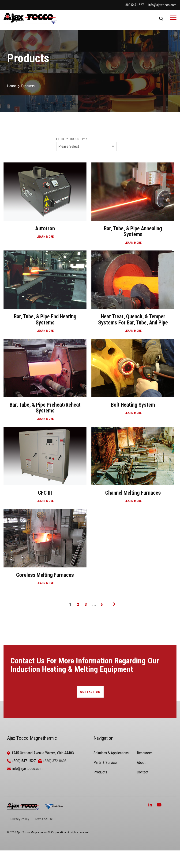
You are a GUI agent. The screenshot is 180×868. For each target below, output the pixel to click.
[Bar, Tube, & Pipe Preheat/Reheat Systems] (45, 382)
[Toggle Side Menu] (173, 17)
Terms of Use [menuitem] (44, 819)
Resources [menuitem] (145, 753)
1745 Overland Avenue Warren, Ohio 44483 (43, 753)
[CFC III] (45, 467)
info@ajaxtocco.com (27, 769)
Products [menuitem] (100, 772)
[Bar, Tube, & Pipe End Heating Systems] (45, 294)
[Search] (161, 19)
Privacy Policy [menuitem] (20, 819)
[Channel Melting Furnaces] (133, 467)
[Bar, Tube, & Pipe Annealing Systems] (133, 206)
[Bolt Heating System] (133, 382)
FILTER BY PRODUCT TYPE (72, 139)
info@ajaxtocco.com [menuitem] (162, 5)
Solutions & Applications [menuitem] (111, 753)
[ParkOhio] (54, 807)
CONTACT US (90, 692)
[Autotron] (45, 206)
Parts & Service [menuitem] (105, 763)
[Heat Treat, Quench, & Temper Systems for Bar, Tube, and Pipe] (133, 294)
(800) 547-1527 (24, 761)
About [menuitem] (141, 763)
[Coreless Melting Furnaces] (45, 549)
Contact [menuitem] (143, 772)
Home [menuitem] (11, 86)
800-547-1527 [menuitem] (135, 5)
